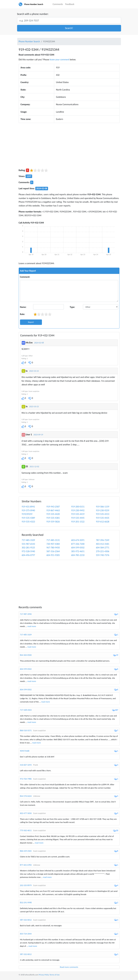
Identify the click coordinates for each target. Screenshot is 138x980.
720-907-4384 (53, 544)
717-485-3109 (28, 540)
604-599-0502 (78, 548)
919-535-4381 (53, 518)
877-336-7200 (78, 544)
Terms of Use (54, 975)
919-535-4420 (53, 514)
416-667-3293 (26, 765)
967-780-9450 (53, 548)
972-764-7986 (26, 779)
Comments (58, 4)
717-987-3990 (26, 614)
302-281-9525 (28, 548)
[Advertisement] (69, 146)
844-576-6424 (26, 796)
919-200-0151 (78, 507)
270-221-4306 (103, 551)
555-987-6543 (28, 544)
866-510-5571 (26, 731)
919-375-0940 (28, 510)
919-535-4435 (103, 518)
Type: (72, 307)
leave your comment (60, 60)
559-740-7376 (103, 555)
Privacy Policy (44, 975)
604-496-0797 (28, 555)
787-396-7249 (103, 540)
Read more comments (69, 967)
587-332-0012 (26, 920)
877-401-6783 (26, 865)
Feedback (70, 4)
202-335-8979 (26, 885)
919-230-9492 (78, 510)
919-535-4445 (78, 518)
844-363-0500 (26, 655)
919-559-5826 (53, 522)
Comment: (25, 277)
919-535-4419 (78, 514)
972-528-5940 (28, 551)
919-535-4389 (28, 518)
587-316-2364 (53, 551)
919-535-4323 (28, 522)
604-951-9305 (53, 555)
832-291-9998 (26, 903)
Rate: (23, 314)
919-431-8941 (28, 507)
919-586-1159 (103, 507)
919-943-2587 (53, 507)
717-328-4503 (26, 710)
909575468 (25, 751)
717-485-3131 (53, 540)
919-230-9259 (103, 510)
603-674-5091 (78, 540)
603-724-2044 (26, 934)
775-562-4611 (26, 830)
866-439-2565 (26, 851)
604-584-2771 (103, 548)
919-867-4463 (53, 510)
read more (32, 626)
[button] (69, 28)
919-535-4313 (103, 514)
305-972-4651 (78, 551)
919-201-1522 (78, 522)
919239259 (27, 514)
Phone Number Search (34, 4)
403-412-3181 (103, 544)
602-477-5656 (26, 813)
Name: (23, 307)
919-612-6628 (103, 522)
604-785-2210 (78, 555)
